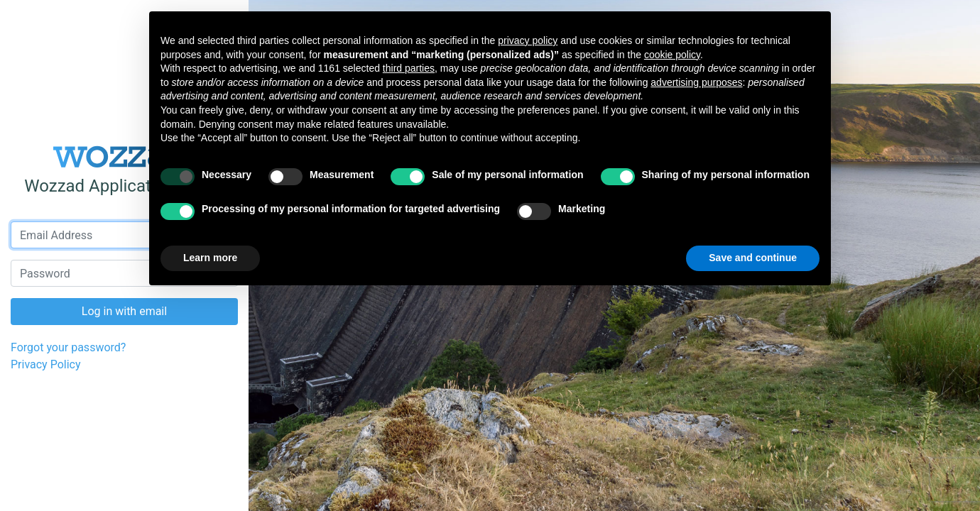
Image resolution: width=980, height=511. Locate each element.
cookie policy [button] (672, 55)
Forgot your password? (68, 347)
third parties (409, 68)
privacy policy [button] (528, 40)
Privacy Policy (46, 364)
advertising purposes (696, 82)
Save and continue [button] (753, 258)
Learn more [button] (210, 258)
